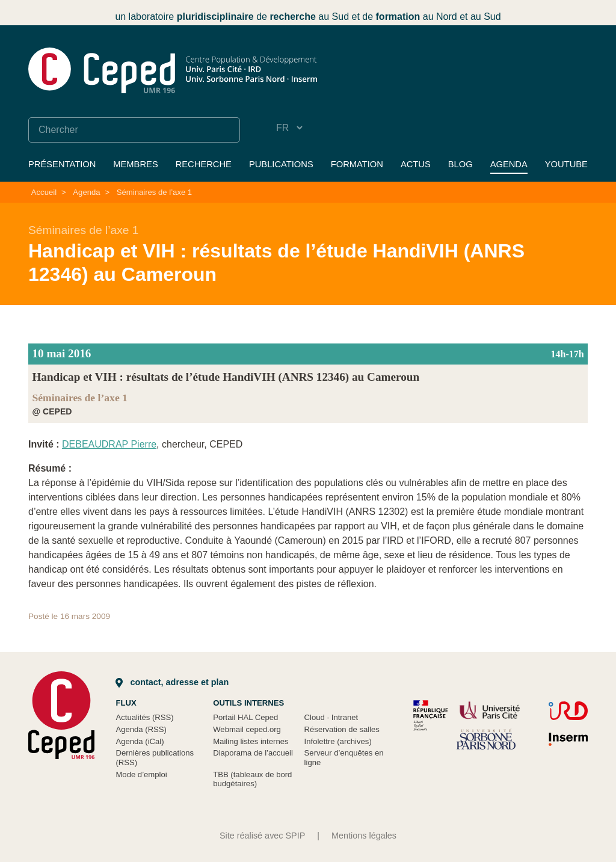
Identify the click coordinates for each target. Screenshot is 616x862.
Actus (416, 164)
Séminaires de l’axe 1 (154, 192)
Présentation (62, 164)
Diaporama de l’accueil (253, 753)
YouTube (566, 164)
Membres (135, 164)
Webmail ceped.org (247, 729)
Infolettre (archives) (338, 741)
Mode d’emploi (141, 774)
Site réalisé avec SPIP (262, 836)
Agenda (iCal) (140, 741)
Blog (460, 164)
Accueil (44, 192)
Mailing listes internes (251, 741)
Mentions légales (364, 836)
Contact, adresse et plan (172, 682)
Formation (357, 164)
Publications (281, 164)
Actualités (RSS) (144, 717)
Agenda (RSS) (141, 729)
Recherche (204, 164)
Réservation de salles (342, 729)
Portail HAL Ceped (245, 717)
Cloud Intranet (331, 717)
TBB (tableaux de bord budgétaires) (252, 779)
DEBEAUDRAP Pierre (109, 444)
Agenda (509, 164)
